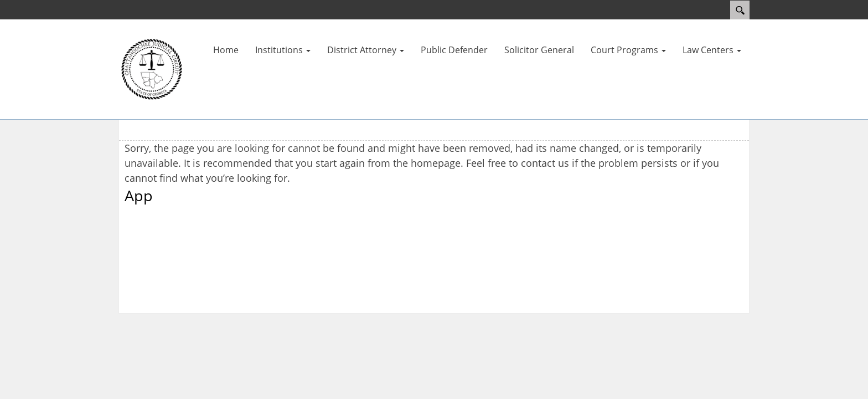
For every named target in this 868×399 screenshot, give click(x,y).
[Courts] (152, 68)
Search (740, 10)
